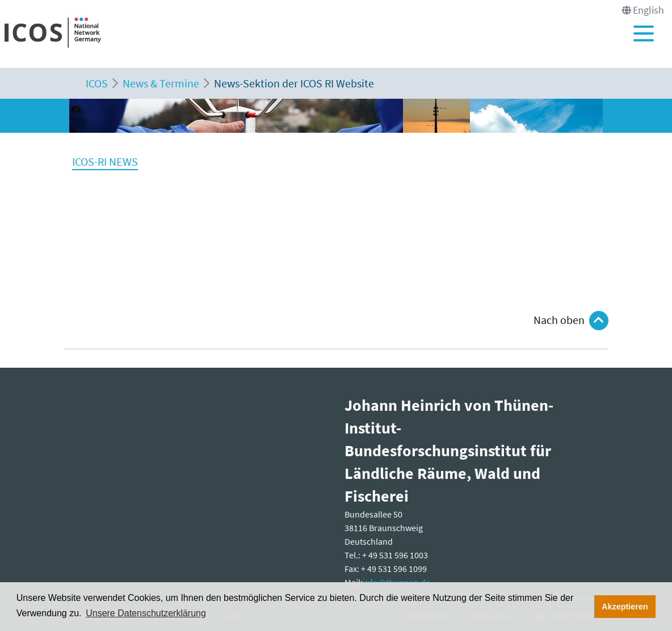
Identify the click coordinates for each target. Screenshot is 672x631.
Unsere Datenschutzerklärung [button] (146, 613)
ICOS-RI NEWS (105, 161)
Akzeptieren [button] (625, 607)
